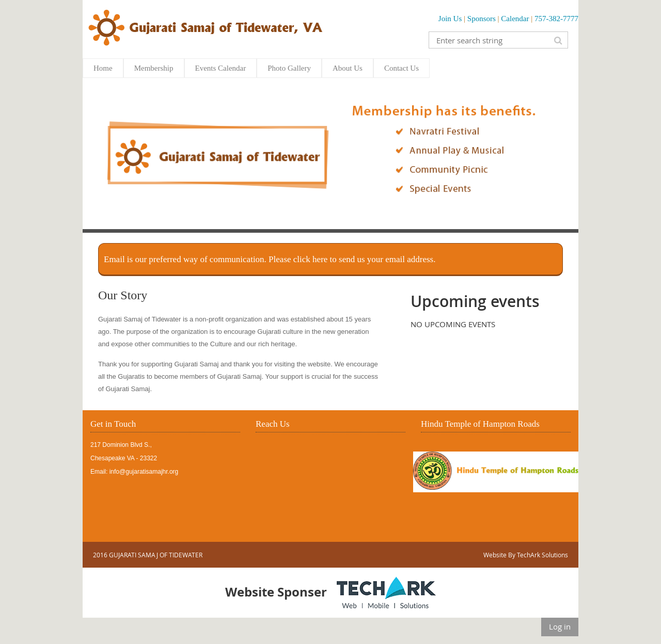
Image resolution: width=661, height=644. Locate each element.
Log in (560, 626)
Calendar (515, 19)
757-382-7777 (556, 19)
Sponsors (482, 19)
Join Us (450, 19)
